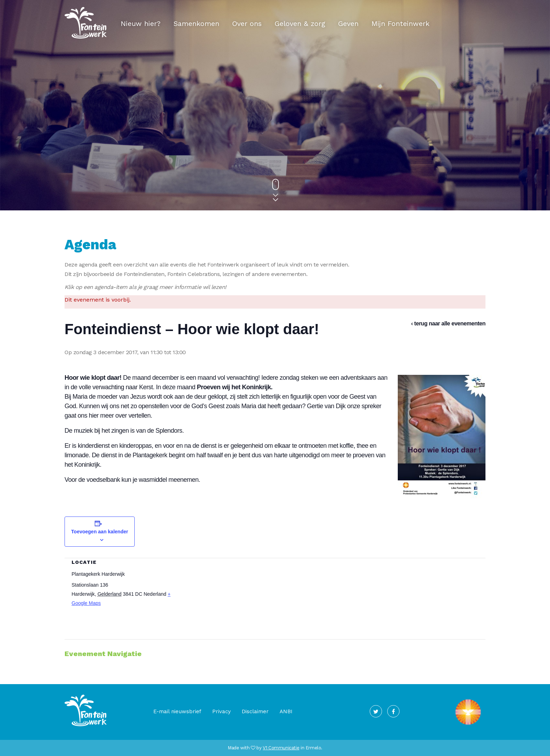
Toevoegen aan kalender (100, 532)
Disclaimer (255, 711)
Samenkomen (196, 23)
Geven (348, 23)
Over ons (247, 23)
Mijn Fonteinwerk (400, 23)
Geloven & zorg (300, 23)
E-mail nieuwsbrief (177, 711)
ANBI (286, 711)
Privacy (222, 711)
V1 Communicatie (281, 748)
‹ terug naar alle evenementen (448, 323)
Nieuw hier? (141, 23)
